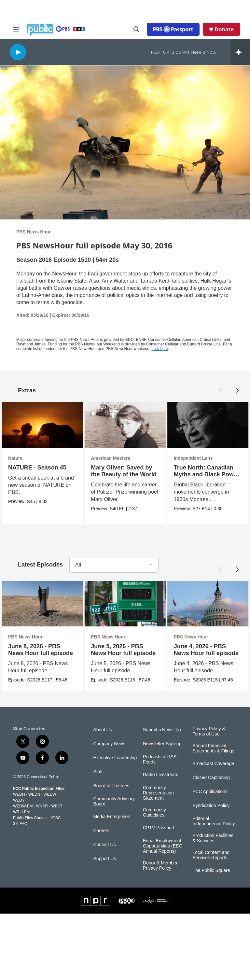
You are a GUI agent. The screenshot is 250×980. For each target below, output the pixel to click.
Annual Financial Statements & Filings (213, 763)
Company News (109, 759)
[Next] (237, 391)
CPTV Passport (159, 843)
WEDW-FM (23, 821)
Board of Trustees (111, 801)
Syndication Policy (211, 821)
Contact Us (104, 860)
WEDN (34, 809)
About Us (103, 745)
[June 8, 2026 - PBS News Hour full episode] (42, 604)
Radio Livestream (161, 790)
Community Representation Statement (158, 808)
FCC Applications (210, 807)
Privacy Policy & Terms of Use (209, 746)
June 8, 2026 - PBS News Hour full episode (41, 650)
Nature (15, 458)
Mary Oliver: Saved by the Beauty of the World (124, 471)
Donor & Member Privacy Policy (160, 880)
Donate (224, 29)
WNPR (42, 821)
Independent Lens (193, 458)
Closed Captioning (211, 793)
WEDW (50, 809)
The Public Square (211, 885)
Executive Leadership (115, 773)
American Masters (111, 458)
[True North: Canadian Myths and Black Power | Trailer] (208, 425)
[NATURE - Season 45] (42, 425)
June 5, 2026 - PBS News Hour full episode (123, 650)
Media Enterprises (111, 832)
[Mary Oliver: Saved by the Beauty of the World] (125, 425)
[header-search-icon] (136, 29)
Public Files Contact (30, 833)
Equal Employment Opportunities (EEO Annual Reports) (163, 861)
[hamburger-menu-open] (16, 29)
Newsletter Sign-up (162, 759)
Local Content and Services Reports (211, 870)
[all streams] (240, 52)
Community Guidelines (154, 827)
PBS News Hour (34, 232)
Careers (101, 846)
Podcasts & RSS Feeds (160, 774)
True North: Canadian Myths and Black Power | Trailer (207, 474)
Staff (98, 787)
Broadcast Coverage (213, 779)
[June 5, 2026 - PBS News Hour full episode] (124, 604)
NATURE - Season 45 (37, 468)
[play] (18, 52)
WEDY (19, 815)
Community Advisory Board (114, 816)
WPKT (57, 821)
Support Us (104, 874)
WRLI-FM (21, 827)
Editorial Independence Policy (214, 836)
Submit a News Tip (162, 745)
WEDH (19, 809)
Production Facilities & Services (213, 853)
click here (160, 349)
